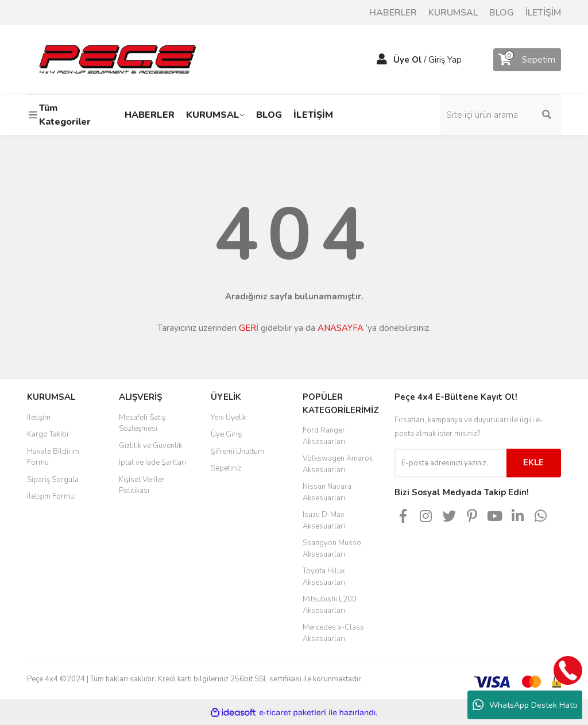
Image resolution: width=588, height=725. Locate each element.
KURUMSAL (453, 13)
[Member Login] (382, 60)
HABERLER (393, 13)
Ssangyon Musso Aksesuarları (332, 549)
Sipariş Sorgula (53, 480)
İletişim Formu (51, 496)
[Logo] (117, 59)
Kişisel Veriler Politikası (142, 485)
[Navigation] (64, 115)
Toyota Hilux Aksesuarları (324, 577)
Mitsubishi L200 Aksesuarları (330, 605)
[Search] (501, 115)
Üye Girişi (227, 434)
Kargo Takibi (48, 434)
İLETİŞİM (543, 13)
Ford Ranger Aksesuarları (324, 436)
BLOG (502, 13)
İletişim (39, 418)
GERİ (249, 328)
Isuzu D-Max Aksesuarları (324, 520)
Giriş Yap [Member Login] (445, 60)
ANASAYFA (341, 328)
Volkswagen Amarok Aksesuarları (338, 464)
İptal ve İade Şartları (152, 462)
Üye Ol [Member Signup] (408, 60)
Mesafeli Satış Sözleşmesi (142, 423)
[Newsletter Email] (450, 463)
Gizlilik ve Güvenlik (150, 446)
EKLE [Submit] (533, 462)
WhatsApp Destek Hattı (525, 705)
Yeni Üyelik (229, 418)
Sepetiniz (226, 468)
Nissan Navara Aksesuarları (327, 492)
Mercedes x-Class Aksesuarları (333, 633)
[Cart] (527, 60)
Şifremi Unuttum (237, 452)
